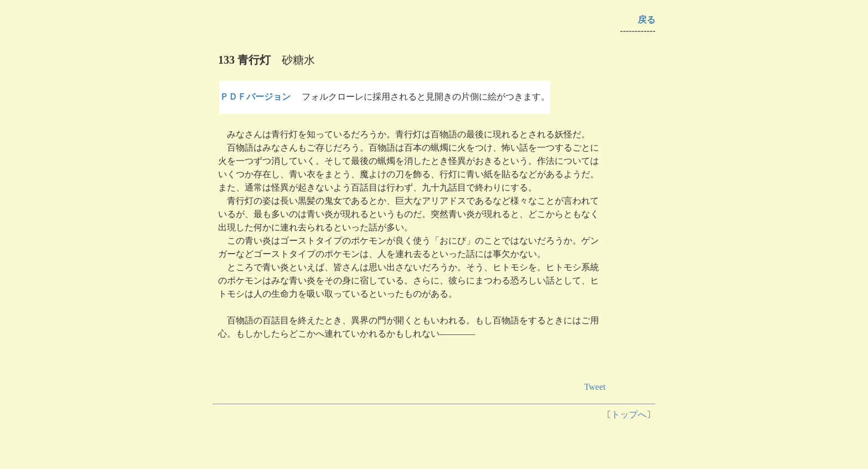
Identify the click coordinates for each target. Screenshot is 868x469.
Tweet (595, 387)
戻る (647, 20)
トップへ (629, 414)
